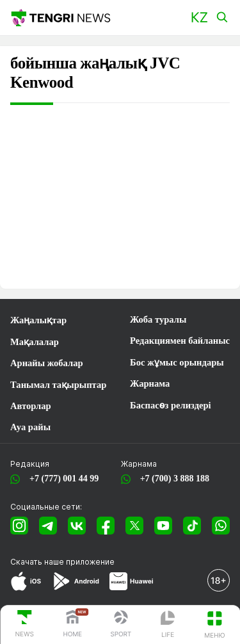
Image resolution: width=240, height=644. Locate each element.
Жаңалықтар (38, 320)
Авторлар (31, 406)
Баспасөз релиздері (171, 405)
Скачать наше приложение (62, 562)
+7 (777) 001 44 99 (62, 479)
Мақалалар (35, 342)
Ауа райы (30, 427)
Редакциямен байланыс (180, 341)
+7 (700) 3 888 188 (172, 479)
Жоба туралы (158, 319)
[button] (199, 18)
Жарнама (150, 383)
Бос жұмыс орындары (177, 362)
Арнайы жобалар (47, 363)
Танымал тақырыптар (58, 385)
